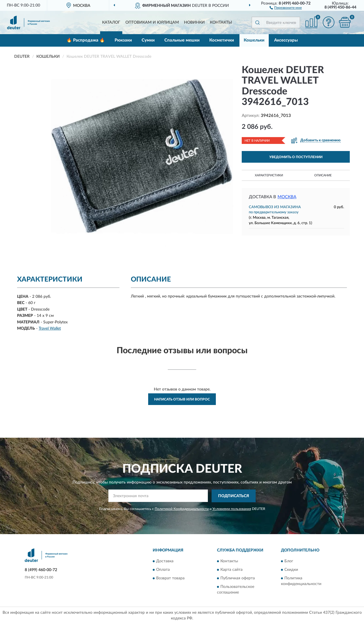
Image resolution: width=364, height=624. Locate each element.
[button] (286, 7)
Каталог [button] (111, 22)
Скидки (291, 570)
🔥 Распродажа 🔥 (86, 40)
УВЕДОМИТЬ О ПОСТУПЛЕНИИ (296, 157)
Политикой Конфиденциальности (182, 509)
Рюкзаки (123, 40)
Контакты (221, 22)
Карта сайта (231, 570)
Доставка (165, 561)
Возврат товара (170, 578)
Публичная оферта (238, 578)
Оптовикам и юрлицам (152, 22)
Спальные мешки (182, 40)
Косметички (222, 40)
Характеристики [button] (269, 175)
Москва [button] (287, 197)
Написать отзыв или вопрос (182, 399)
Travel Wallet (50, 328)
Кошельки (254, 40)
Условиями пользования (232, 509)
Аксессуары (286, 40)
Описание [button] (323, 175)
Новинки (194, 22)
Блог (289, 561)
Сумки (148, 40)
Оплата (163, 570)
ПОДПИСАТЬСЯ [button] (234, 496)
